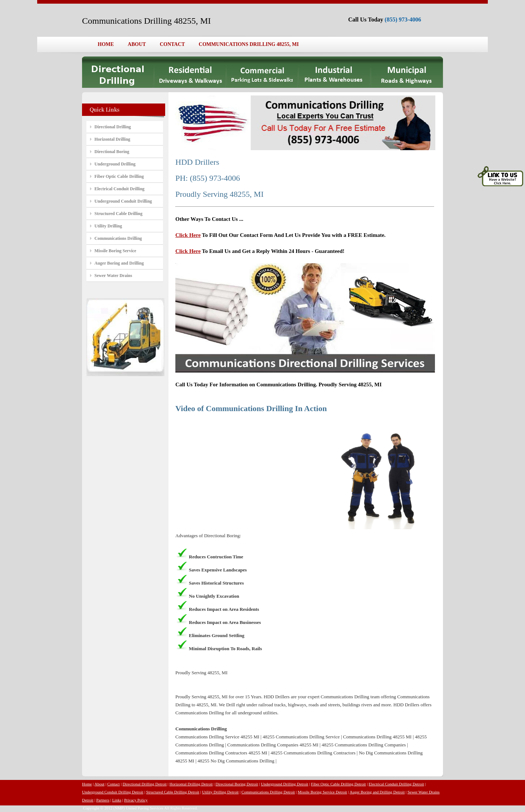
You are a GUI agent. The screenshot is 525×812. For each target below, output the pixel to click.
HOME (106, 44)
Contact (113, 784)
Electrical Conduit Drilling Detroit (396, 784)
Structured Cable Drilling (118, 214)
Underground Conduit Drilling (123, 201)
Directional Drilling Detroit (145, 784)
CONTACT (172, 44)
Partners (103, 800)
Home (87, 784)
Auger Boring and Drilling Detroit (377, 792)
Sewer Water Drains (113, 276)
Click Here (188, 235)
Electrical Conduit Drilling (119, 189)
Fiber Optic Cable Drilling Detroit (338, 784)
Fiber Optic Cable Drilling (119, 176)
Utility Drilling (108, 226)
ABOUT (137, 44)
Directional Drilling (113, 127)
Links (117, 800)
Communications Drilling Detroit (268, 792)
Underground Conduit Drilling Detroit (113, 792)
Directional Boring (112, 152)
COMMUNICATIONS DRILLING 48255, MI (249, 44)
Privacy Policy (136, 800)
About (100, 784)
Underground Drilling (115, 164)
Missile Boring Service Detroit (322, 792)
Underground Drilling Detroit (284, 784)
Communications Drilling (118, 238)
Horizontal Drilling (112, 139)
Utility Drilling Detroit (220, 792)
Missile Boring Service (115, 251)
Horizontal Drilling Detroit (191, 784)
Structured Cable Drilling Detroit (173, 792)
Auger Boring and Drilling (119, 263)
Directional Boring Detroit (237, 784)
